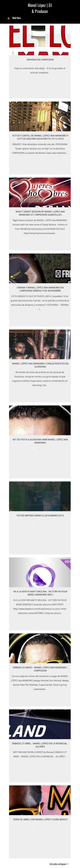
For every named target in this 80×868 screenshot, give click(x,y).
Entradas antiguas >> (59, 864)
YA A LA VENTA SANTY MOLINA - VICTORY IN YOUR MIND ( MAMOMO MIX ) (40, 593)
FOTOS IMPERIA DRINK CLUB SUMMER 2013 (40, 515)
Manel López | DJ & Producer (40, 8)
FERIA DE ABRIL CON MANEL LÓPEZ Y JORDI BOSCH (40, 819)
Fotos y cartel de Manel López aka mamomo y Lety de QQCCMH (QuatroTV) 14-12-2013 (40, 137)
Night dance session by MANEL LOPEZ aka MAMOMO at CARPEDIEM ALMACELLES (40, 213)
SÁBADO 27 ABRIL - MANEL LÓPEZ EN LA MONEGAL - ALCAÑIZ (40, 745)
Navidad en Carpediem (40, 60)
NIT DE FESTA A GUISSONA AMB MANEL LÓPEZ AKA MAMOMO (40, 441)
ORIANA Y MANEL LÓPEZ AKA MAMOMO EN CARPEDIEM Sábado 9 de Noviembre (40, 289)
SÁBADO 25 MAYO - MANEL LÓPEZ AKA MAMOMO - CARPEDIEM (40, 669)
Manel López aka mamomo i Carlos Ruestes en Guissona (40, 365)
